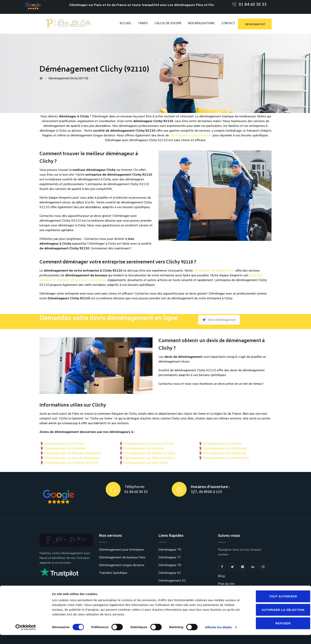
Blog (221, 576)
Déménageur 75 (170, 550)
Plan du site (226, 584)
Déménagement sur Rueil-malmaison (149, 458)
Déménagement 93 (172, 588)
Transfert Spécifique (113, 573)
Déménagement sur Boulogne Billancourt (73, 453)
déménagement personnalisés (191, 135)
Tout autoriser (278, 605)
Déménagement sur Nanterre (144, 448)
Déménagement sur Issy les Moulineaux (72, 458)
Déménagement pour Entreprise (121, 550)
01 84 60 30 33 (253, 5)
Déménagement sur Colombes (65, 448)
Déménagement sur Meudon (222, 444)
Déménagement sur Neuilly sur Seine (149, 453)
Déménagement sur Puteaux (64, 444)
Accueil (125, 24)
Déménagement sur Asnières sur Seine (71, 463)
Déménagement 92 (172, 581)
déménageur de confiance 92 (214, 271)
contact (223, 591)
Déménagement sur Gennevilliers (226, 458)
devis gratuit (255, 25)
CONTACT (228, 24)
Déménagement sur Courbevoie (224, 453)
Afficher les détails (218, 636)
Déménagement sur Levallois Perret (149, 444)
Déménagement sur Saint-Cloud (146, 463)
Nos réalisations (201, 24)
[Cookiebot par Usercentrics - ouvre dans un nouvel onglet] (26, 636)
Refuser (278, 632)
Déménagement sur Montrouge (224, 448)
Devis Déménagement (219, 320)
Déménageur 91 (170, 573)
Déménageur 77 (170, 557)
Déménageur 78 (170, 565)
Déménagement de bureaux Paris (122, 557)
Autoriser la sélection (278, 619)
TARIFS (143, 24)
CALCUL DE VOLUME (168, 24)
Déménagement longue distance (122, 565)
